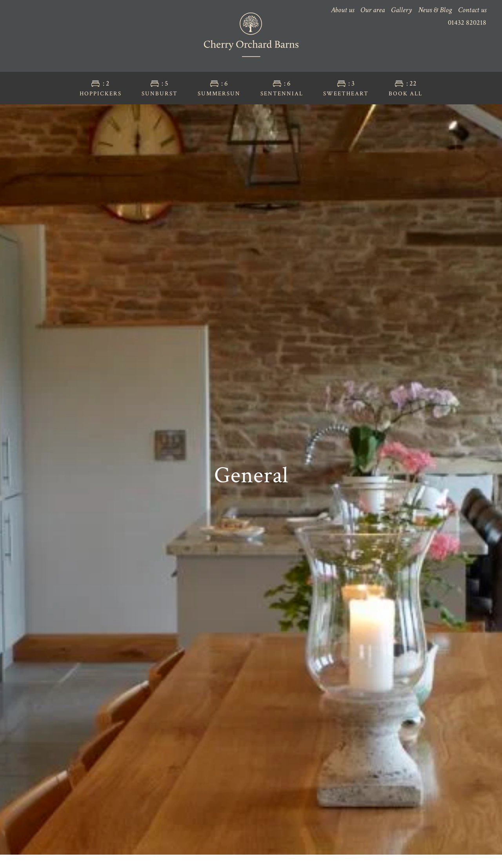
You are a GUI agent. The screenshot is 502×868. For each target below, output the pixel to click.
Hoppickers (101, 88)
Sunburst (160, 88)
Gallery (401, 10)
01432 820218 (467, 23)
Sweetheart (346, 88)
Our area (373, 10)
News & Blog (435, 10)
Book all (406, 88)
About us (343, 10)
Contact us (472, 10)
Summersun (219, 88)
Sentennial (282, 88)
